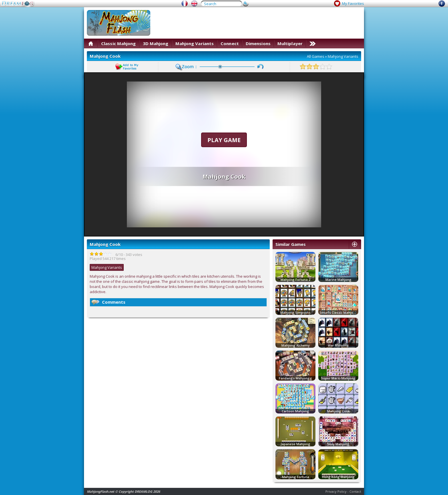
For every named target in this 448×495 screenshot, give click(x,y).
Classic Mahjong (119, 43)
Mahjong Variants (195, 43)
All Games (316, 56)
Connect (230, 43)
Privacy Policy (336, 491)
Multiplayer (290, 43)
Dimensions (258, 43)
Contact (355, 491)
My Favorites (353, 3)
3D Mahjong (156, 43)
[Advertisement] (257, 23)
